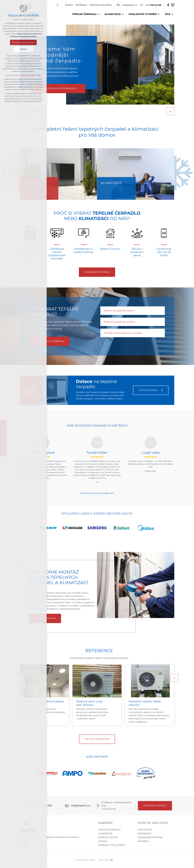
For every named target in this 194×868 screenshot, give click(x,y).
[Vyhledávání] (58, 5)
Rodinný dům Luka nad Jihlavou (89, 703)
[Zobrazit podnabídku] (99, 14)
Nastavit (23, 49)
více (97, 482)
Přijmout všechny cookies (23, 42)
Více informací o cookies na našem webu (23, 75)
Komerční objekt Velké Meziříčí (145, 703)
